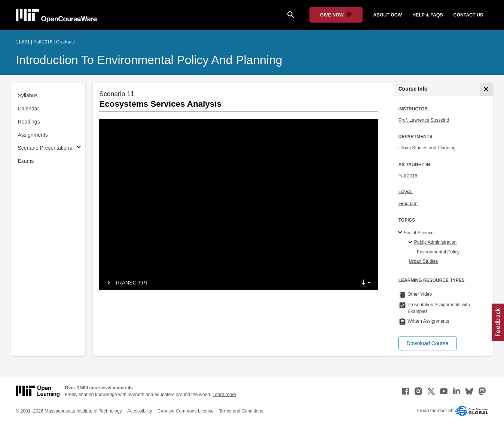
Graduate (408, 204)
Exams (26, 161)
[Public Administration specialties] (411, 243)
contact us (468, 15)
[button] (427, 343)
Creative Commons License (186, 411)
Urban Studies (424, 261)
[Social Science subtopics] (401, 233)
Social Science (419, 233)
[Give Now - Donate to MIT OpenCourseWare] (336, 15)
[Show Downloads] (367, 283)
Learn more (224, 395)
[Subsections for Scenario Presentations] (79, 148)
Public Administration (436, 242)
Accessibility (140, 411)
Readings (29, 122)
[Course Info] (486, 89)
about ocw (387, 15)
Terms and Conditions (241, 411)
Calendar (29, 109)
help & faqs (427, 15)
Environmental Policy (438, 252)
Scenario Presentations (45, 148)
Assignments (33, 135)
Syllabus (28, 95)
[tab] (227, 283)
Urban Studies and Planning (427, 148)
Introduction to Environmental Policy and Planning (149, 60)
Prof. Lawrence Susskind (424, 120)
